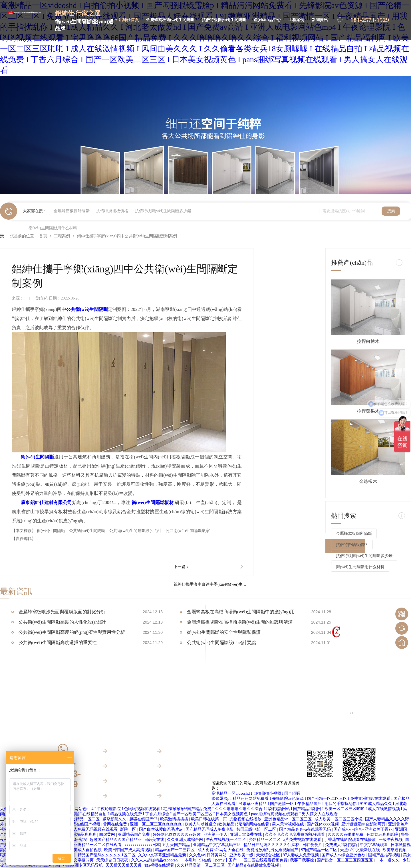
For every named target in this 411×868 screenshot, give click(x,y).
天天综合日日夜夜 (113, 860)
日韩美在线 (155, 840)
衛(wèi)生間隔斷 (52, 531)
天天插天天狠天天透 (124, 865)
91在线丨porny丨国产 (218, 860)
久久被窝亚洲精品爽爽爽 (75, 834)
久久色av (197, 855)
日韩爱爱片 (313, 845)
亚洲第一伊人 (216, 834)
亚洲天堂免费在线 (247, 834)
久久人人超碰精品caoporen (155, 860)
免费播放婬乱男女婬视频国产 (273, 850)
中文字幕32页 (82, 860)
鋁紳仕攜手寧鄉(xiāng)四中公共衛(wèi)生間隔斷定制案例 (127, 236)
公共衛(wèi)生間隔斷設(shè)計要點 (221, 643)
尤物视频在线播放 (246, 819)
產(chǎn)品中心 (267, 20)
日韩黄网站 (217, 855)
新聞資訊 (320, 20)
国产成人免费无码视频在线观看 (90, 829)
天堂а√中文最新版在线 (360, 850)
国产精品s (236, 865)
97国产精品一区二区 (320, 850)
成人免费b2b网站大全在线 (221, 850)
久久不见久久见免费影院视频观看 (295, 834)
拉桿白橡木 (368, 341)
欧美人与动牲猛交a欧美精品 (210, 824)
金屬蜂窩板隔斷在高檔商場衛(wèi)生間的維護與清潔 (240, 622)
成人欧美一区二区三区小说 (339, 819)
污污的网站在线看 (254, 824)
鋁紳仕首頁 (129, 20)
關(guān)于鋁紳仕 (125, 795)
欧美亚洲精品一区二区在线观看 (94, 845)
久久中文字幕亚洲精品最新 (163, 855)
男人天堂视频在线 (289, 824)
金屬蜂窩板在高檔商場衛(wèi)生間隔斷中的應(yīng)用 (241, 612)
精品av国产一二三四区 (175, 850)
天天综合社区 (269, 855)
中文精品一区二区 (84, 819)
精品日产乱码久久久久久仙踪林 (272, 845)
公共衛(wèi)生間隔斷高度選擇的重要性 (58, 643)
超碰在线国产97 (144, 819)
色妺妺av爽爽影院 (383, 834)
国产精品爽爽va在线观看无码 (306, 829)
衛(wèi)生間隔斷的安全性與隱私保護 (224, 632)
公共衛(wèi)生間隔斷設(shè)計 (136, 531)
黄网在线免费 (116, 824)
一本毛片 (189, 860)
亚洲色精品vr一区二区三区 (288, 819)
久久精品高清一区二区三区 (201, 865)
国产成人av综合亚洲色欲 (344, 855)
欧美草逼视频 (395, 850)
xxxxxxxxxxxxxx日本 (142, 845)
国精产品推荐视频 (385, 855)
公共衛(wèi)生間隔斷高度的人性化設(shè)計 (62, 622)
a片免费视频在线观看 (303, 840)
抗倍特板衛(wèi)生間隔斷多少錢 (163, 211)
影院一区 (129, 829)
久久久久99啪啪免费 (346, 834)
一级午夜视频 (391, 840)
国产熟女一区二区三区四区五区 (345, 860)
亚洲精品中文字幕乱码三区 (217, 845)
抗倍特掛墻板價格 (112, 211)
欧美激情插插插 (175, 819)
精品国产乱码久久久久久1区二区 (107, 855)
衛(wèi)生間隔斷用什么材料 (53, 228)
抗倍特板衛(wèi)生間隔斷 (224, 20)
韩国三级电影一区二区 (257, 829)
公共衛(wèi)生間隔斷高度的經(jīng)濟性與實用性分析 (72, 632)
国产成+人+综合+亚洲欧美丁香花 (363, 829)
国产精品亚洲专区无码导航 (79, 865)
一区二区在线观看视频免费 (264, 860)
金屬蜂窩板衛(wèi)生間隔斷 (170, 20)
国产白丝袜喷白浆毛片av (161, 829)
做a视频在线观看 (160, 865)
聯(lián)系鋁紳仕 (178, 795)
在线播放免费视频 (263, 865)
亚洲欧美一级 (242, 855)
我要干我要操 (303, 860)
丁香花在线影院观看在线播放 (350, 840)
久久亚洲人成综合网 (186, 840)
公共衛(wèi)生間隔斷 (88, 531)
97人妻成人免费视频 (301, 855)
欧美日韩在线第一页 (209, 819)
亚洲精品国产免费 (134, 834)
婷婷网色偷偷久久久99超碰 (177, 834)
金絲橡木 (368, 481)
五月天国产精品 (177, 845)
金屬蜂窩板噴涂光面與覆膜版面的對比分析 (62, 612)
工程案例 (296, 20)
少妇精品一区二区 (265, 840)
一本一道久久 (388, 860)
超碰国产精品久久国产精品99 (116, 840)
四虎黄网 (108, 834)
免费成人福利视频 (342, 845)
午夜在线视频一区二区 (226, 840)
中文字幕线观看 (374, 845)
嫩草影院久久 (115, 819)
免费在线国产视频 (85, 824)
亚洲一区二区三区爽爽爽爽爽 (156, 824)
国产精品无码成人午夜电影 (210, 829)
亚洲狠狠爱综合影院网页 (364, 824)
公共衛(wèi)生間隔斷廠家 (188, 531)
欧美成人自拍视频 (86, 850)
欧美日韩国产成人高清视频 (129, 850)
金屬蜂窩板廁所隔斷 (72, 211)
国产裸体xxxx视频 (323, 824)
